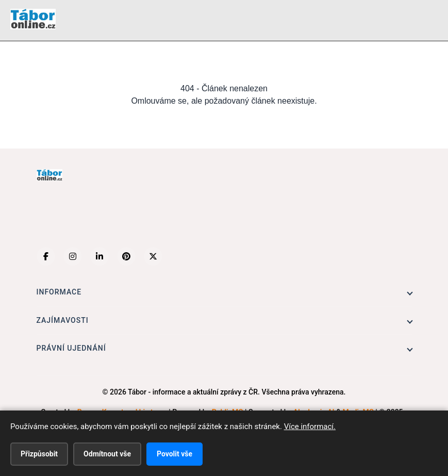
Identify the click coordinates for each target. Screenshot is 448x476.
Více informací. (310, 426)
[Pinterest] (126, 256)
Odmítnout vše (107, 454)
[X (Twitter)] (153, 256)
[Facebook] (46, 256)
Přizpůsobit (39, 454)
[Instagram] (73, 256)
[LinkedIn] (99, 256)
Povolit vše (175, 454)
